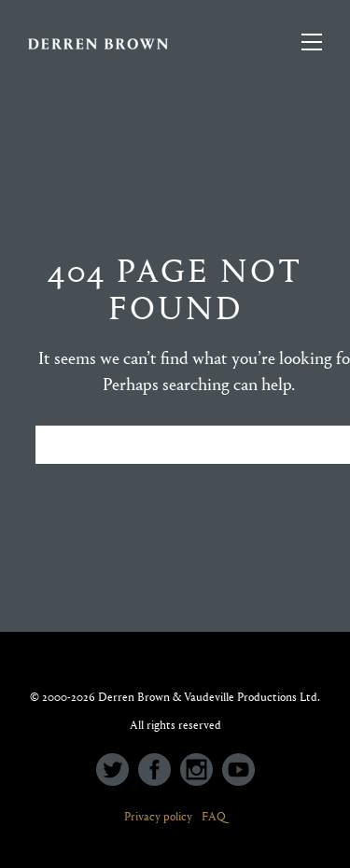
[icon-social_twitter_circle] (117, 771)
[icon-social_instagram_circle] (201, 771)
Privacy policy (158, 816)
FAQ (214, 816)
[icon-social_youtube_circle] (238, 771)
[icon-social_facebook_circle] (159, 771)
